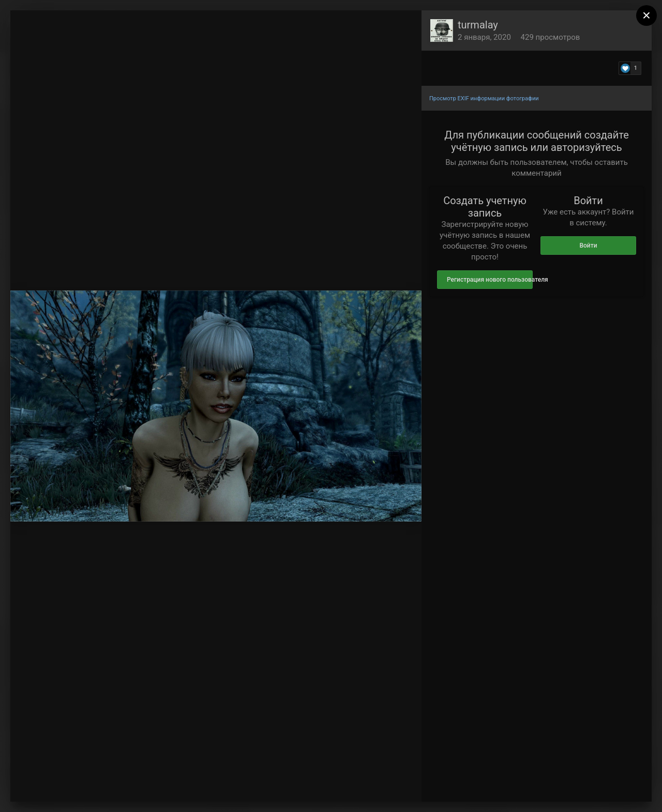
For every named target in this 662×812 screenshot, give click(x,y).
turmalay (478, 25)
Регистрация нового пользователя (490, 280)
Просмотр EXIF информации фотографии (484, 98)
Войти (588, 246)
